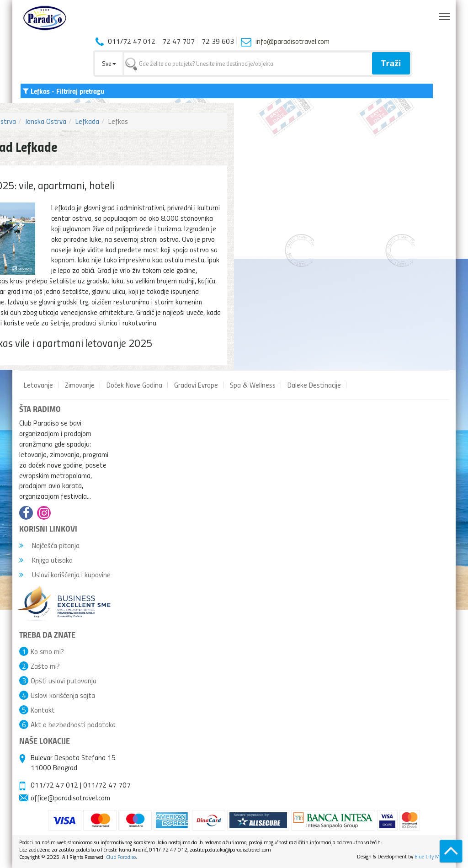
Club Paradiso (121, 857)
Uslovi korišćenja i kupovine (65, 575)
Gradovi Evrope (196, 385)
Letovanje (38, 385)
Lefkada (87, 121)
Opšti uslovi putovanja (64, 681)
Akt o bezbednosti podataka (73, 724)
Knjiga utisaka (46, 560)
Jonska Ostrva (46, 121)
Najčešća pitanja (49, 545)
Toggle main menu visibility (445, 14)
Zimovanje (80, 385)
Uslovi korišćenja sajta (63, 695)
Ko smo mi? (47, 651)
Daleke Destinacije (314, 385)
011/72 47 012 (54, 785)
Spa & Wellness (253, 385)
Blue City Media (432, 856)
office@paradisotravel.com (70, 798)
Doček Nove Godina (134, 385)
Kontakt (43, 710)
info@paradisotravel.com (292, 41)
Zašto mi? (45, 666)
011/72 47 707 (107, 785)
